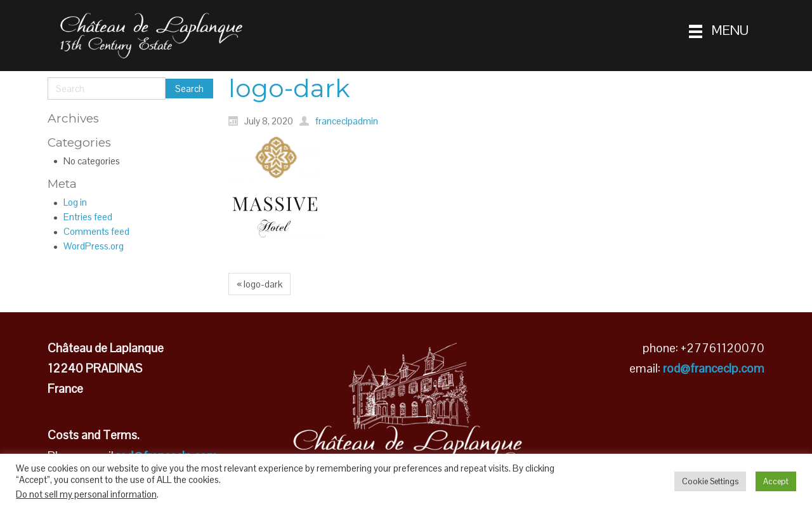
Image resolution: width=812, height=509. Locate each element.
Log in (75, 202)
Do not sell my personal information (86, 494)
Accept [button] (776, 481)
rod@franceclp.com (714, 368)
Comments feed (96, 231)
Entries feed (88, 217)
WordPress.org (94, 246)
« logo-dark (259, 284)
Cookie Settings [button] (710, 481)
